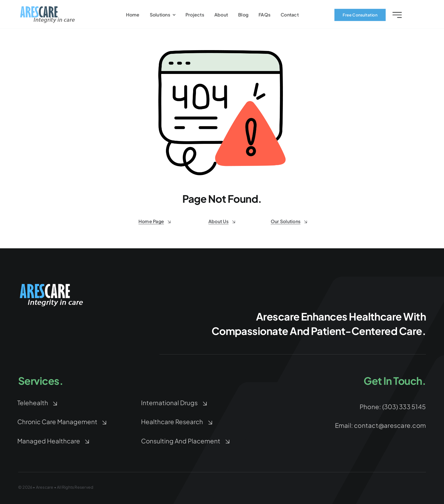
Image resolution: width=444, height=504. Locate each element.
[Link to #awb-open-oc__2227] (397, 16)
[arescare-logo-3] (48, 9)
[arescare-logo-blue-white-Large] (52, 284)
